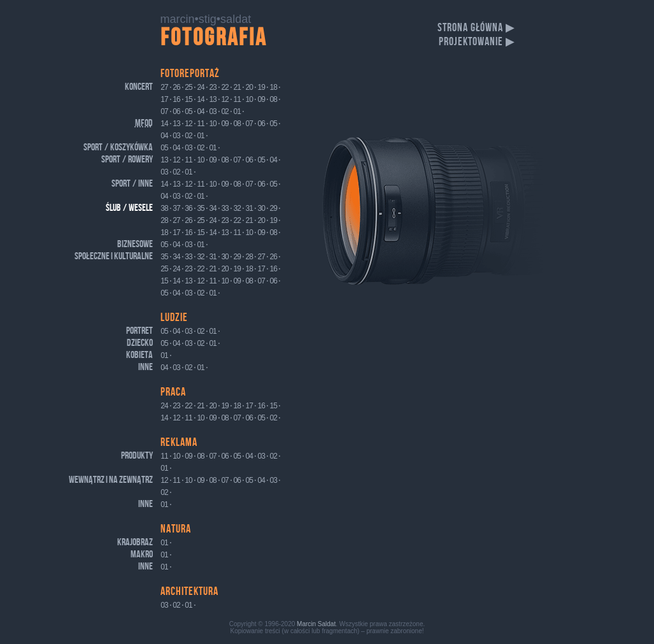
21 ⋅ (238, 87)
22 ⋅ (226, 87)
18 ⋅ (275, 87)
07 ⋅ (166, 111)
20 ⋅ (251, 87)
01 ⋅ (238, 111)
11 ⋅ (238, 99)
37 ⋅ (178, 208)
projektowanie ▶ (477, 42)
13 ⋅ (214, 99)
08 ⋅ (275, 99)
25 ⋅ (190, 87)
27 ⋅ (166, 87)
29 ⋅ (275, 208)
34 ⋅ (214, 208)
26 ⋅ (178, 87)
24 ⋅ (202, 87)
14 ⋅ (202, 99)
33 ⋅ (226, 208)
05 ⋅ (190, 111)
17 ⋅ (166, 99)
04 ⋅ (202, 111)
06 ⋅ (178, 111)
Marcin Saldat (316, 624)
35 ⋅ (202, 208)
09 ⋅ (263, 99)
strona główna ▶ (476, 28)
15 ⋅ (190, 99)
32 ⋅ (238, 208)
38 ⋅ (166, 208)
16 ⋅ (178, 99)
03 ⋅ (214, 111)
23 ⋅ (214, 87)
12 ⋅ (226, 99)
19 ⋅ (263, 87)
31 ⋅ (251, 208)
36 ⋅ (190, 208)
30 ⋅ (263, 208)
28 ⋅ (166, 220)
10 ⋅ (251, 99)
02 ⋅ (226, 111)
